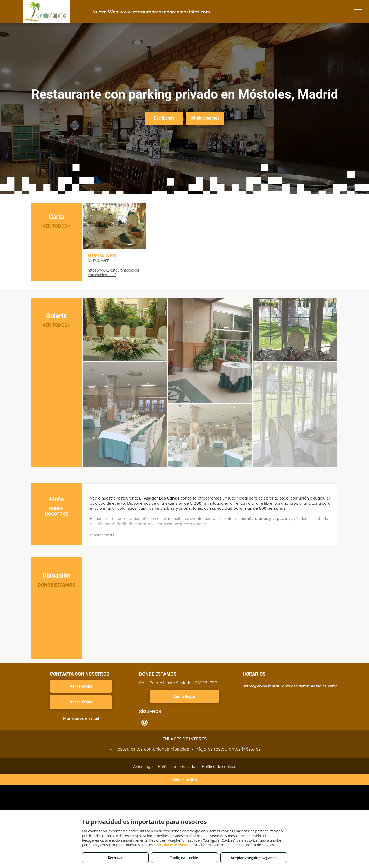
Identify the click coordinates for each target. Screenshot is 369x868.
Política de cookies (219, 766)
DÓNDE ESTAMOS (57, 585)
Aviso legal (143, 766)
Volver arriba (184, 780)
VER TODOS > (57, 226)
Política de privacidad (178, 766)
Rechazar (115, 858)
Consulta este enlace (172, 845)
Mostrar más (102, 535)
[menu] (358, 12)
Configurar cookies (185, 858)
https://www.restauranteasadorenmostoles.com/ (114, 273)
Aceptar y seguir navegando (254, 858)
